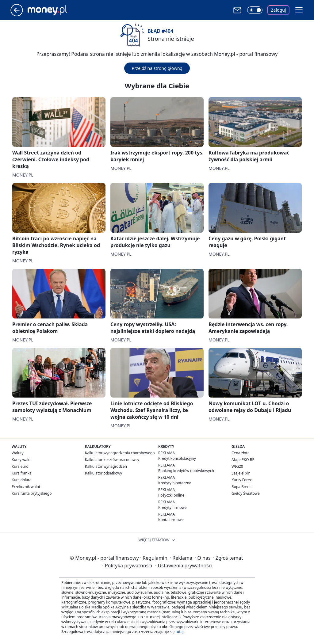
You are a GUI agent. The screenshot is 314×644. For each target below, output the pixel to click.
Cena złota (241, 453)
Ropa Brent (241, 487)
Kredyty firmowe (172, 507)
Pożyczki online (171, 495)
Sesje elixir (241, 473)
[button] (299, 10)
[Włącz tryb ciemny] (255, 10)
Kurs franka (22, 473)
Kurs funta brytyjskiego (32, 493)
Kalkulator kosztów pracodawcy (112, 460)
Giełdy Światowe (246, 493)
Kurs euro (20, 466)
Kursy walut (22, 460)
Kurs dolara (22, 480)
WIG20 (237, 466)
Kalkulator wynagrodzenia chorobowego (120, 453)
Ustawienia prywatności (184, 566)
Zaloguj (279, 10)
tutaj (179, 632)
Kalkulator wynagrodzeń (106, 466)
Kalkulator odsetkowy (103, 473)
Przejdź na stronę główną (157, 68)
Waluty (18, 453)
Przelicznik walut (26, 487)
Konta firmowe (171, 520)
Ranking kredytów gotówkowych (186, 471)
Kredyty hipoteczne (175, 483)
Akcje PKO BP (243, 460)
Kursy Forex (242, 480)
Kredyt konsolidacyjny (177, 458)
